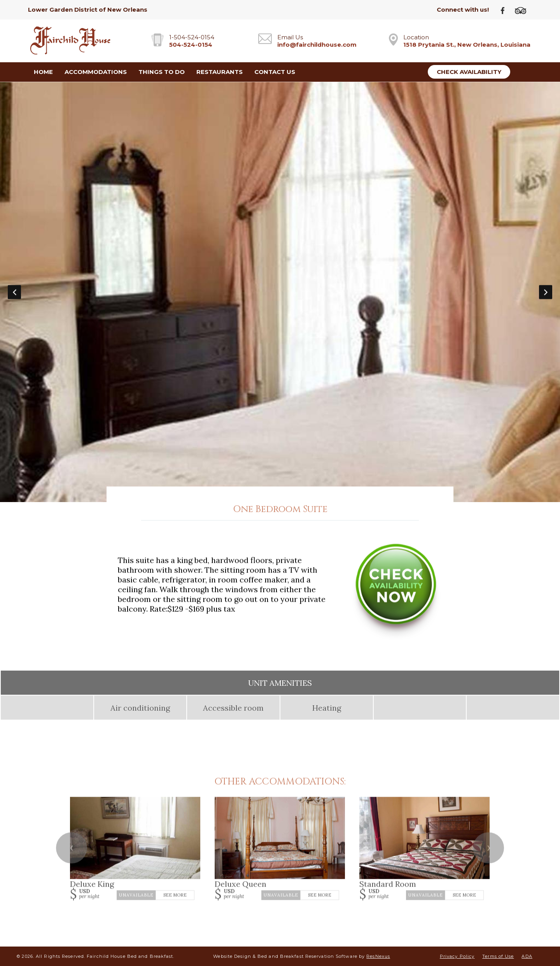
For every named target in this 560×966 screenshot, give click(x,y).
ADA (527, 956)
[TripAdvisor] (523, 10)
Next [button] (546, 292)
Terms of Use (498, 956)
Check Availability (469, 72)
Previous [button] (14, 292)
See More (175, 895)
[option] (280, 292)
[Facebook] (506, 10)
